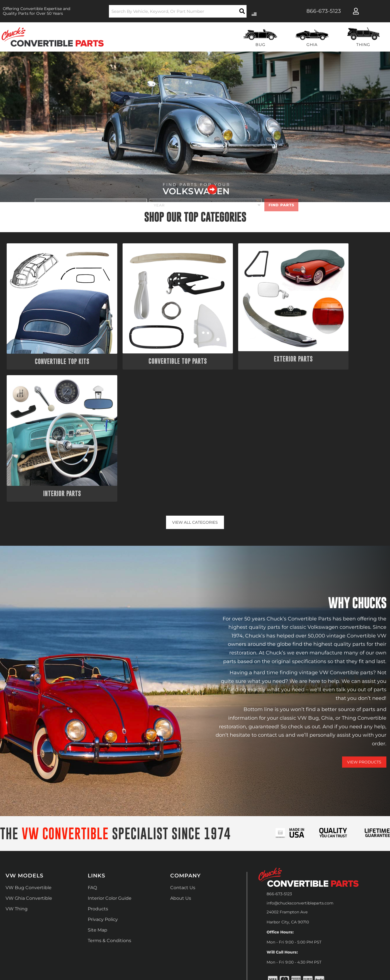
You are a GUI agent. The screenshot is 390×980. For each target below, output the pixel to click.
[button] (178, 11)
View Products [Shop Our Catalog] (364, 610)
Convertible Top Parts (147, 341)
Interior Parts (338, 341)
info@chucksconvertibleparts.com (300, 751)
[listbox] (91, 205)
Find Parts (281, 205)
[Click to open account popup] (356, 11)
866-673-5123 (279, 742)
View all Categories (195, 370)
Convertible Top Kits (52, 341)
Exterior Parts (243, 341)
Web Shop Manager (265, 860)
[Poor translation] (19, 908)
